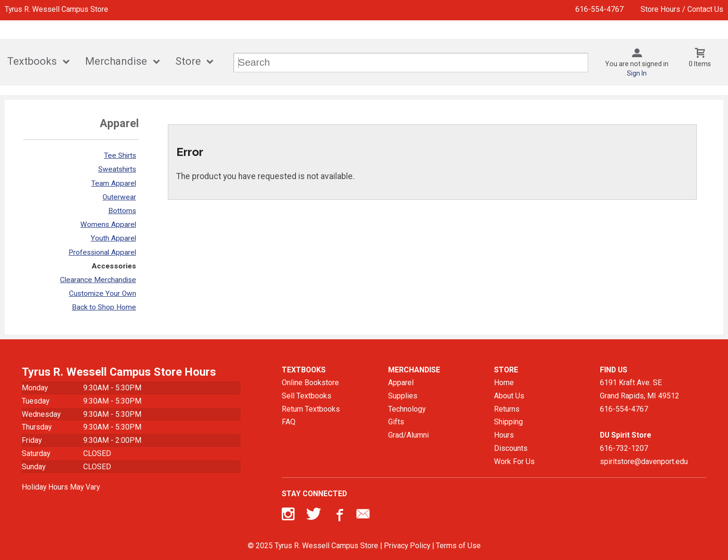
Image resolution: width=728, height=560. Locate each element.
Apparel (401, 383)
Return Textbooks (311, 409)
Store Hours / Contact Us (682, 9)
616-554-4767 (599, 9)
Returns (507, 409)
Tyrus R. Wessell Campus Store (56, 9)
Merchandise (116, 61)
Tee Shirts (120, 155)
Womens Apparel (108, 224)
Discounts (511, 448)
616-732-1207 (624, 448)
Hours (504, 435)
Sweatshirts (117, 169)
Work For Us (514, 461)
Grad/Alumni (408, 435)
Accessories (114, 266)
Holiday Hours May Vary (61, 487)
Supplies (403, 396)
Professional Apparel (102, 252)
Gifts (396, 422)
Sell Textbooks (307, 396)
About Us (509, 396)
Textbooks (32, 61)
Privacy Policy (407, 546)
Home (504, 383)
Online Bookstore (310, 383)
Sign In (637, 73)
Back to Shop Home (104, 307)
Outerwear (119, 197)
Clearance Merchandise (98, 280)
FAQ (289, 422)
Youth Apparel (113, 238)
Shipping (508, 422)
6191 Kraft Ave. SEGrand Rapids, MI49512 (640, 389)
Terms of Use (458, 546)
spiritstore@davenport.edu (644, 461)
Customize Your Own (103, 293)
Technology (407, 409)
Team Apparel (114, 183)
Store (188, 61)
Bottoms (122, 211)
